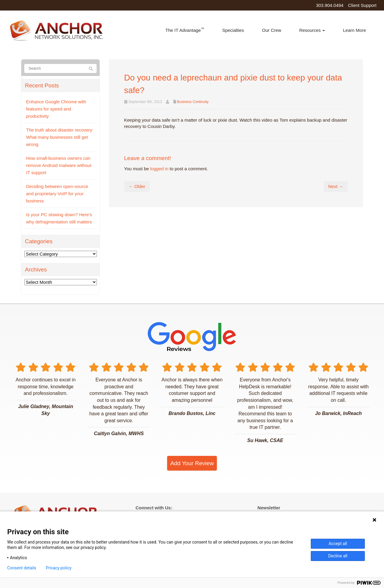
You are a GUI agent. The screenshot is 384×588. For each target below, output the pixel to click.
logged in (159, 169)
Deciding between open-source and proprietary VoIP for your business (57, 194)
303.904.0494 (330, 5)
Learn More (354, 30)
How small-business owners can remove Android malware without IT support (59, 165)
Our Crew (271, 30)
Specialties (233, 30)
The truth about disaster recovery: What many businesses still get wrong (60, 137)
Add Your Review (192, 463)
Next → (336, 186)
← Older (137, 186)
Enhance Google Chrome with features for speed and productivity (56, 109)
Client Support (362, 5)
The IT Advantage (185, 30)
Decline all (338, 556)
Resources (312, 30)
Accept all (338, 544)
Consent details (22, 568)
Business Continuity (193, 102)
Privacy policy (59, 568)
